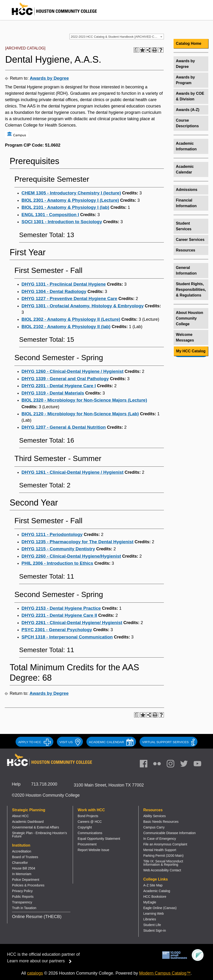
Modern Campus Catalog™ (165, 973)
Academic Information (186, 146)
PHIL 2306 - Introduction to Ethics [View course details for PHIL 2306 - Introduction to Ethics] (57, 563)
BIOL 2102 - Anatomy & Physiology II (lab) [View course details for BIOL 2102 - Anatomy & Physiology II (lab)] (66, 327)
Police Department (26, 880)
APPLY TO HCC (34, 742)
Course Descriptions (187, 123)
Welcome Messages (185, 337)
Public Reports (23, 897)
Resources (186, 250)
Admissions (187, 190)
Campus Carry (154, 827)
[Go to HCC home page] (50, 16)
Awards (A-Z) (188, 110)
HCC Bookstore (155, 897)
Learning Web (154, 914)
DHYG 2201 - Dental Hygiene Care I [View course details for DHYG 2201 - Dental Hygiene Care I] (59, 386)
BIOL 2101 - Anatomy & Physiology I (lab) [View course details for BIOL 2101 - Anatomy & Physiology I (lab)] (65, 207)
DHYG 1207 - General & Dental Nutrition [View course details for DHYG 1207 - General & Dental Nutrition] (64, 427)
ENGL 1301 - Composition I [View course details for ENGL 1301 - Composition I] (50, 215)
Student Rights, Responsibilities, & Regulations (191, 290)
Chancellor (20, 863)
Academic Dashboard (28, 822)
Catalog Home (189, 43)
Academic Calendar (185, 169)
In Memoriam (22, 874)
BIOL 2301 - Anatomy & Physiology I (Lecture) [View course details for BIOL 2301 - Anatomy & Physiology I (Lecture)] (70, 200)
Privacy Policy (22, 891)
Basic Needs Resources (161, 822)
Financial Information (186, 203)
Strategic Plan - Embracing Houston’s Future (39, 835)
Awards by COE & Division (190, 96)
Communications (90, 833)
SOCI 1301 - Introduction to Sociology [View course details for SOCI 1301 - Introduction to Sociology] (62, 222)
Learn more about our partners (41, 961)
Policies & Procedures (28, 885)
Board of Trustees (25, 857)
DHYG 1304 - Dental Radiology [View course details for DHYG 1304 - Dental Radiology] (54, 291)
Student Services (184, 226)
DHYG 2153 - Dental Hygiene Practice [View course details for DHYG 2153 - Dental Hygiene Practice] (61, 608)
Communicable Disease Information (170, 833)
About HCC (20, 816)
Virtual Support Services (168, 742)
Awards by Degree (49, 78)
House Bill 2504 (24, 868)
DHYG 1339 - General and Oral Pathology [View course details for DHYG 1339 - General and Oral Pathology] (65, 379)
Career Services (190, 240)
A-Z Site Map (153, 885)
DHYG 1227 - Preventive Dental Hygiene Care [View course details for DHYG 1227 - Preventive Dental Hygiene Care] (69, 299)
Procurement (87, 844)
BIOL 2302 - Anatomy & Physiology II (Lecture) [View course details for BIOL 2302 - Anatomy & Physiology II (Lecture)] (71, 319)
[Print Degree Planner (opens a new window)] (136, 50)
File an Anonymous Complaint (165, 844)
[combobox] (117, 37)
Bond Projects (88, 816)
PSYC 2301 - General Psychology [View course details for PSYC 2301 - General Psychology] (57, 630)
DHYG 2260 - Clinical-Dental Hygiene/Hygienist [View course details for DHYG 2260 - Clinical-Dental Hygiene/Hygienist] (71, 556)
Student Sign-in (155, 931)
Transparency (22, 902)
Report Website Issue (94, 850)
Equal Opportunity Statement (99, 839)
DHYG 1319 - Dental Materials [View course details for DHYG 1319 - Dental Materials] (53, 393)
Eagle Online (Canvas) (160, 908)
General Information (186, 270)
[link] (173, 765)
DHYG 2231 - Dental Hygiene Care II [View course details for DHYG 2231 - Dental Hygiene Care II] (59, 615)
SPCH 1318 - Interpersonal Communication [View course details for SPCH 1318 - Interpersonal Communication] (67, 637)
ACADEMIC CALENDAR (111, 742)
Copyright (85, 827)
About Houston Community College (190, 318)
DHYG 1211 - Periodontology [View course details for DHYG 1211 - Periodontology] (52, 534)
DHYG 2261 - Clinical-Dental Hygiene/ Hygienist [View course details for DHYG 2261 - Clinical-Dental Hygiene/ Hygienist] (72, 623)
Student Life (152, 925)
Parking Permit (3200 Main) (163, 856)
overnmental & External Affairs (37, 827)
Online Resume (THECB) (37, 916)
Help (16, 784)
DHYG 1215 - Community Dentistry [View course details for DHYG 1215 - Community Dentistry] (58, 549)
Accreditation (22, 851)
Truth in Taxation (24, 908)
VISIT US (70, 742)
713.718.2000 (44, 784)
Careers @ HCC (90, 822)
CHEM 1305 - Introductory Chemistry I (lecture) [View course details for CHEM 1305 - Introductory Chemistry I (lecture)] (71, 193)
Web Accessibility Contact (162, 870)
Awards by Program (185, 80)
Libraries (150, 919)
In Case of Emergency (160, 839)
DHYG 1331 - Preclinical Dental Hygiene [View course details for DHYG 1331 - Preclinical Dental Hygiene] (64, 284)
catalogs (35, 973)
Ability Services (155, 816)
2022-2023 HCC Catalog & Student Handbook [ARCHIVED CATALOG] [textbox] (117, 37)
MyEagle (150, 902)
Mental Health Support (160, 850)
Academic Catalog (157, 891)
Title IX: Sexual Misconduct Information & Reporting (163, 863)
